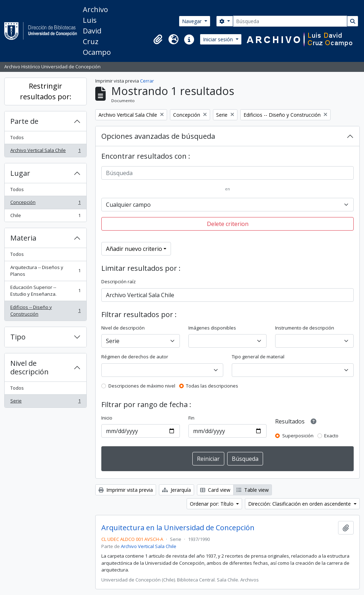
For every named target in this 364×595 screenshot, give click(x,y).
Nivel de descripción (30, 367)
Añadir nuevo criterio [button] (134, 249)
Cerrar (147, 81)
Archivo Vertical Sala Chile (45, 152)
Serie (45, 402)
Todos (17, 137)
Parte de (24, 121)
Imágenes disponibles (212, 328)
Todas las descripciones (212, 386)
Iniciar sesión (219, 39)
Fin (191, 418)
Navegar (192, 21)
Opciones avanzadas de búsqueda (158, 136)
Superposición (298, 436)
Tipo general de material (258, 357)
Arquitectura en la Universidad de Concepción (178, 528)
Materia (23, 238)
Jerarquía (176, 490)
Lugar (20, 173)
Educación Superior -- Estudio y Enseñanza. (45, 291)
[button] (158, 40)
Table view (253, 490)
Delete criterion (228, 224)
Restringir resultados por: (46, 91)
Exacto (331, 436)
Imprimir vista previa (126, 490)
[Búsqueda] (290, 21)
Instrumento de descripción (305, 328)
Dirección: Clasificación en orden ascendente (300, 504)
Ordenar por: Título (212, 504)
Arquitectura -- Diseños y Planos (45, 271)
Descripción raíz (119, 281)
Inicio (107, 418)
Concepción (45, 204)
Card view (215, 490)
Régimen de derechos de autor (135, 357)
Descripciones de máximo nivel (142, 386)
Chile (45, 217)
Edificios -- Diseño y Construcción (45, 311)
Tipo (18, 337)
